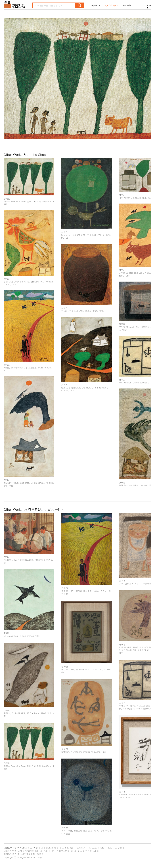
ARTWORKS (112, 5)
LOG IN (147, 5)
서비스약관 (68, 848)
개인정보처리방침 (50, 848)
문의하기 (81, 848)
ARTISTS (95, 5)
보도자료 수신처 (116, 848)
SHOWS (127, 5)
